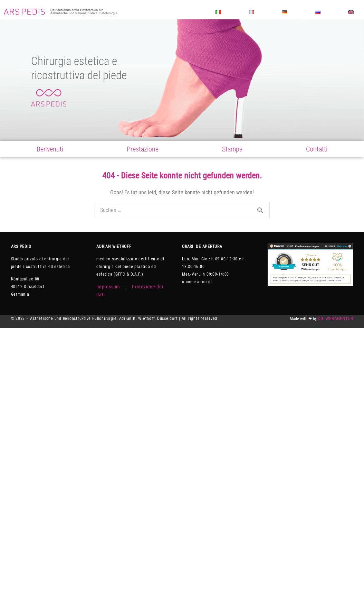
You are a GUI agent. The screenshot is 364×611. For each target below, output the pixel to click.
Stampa (232, 149)
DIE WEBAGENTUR (335, 318)
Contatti (317, 149)
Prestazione (143, 149)
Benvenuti (50, 149)
